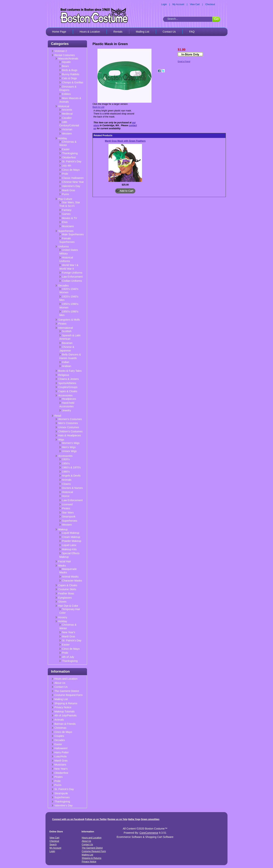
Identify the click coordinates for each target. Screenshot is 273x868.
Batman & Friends (65, 724)
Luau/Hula (60, 756)
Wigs (61, 440)
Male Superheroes (73, 234)
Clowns (66, 484)
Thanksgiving (70, 153)
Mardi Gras (69, 190)
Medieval (67, 114)
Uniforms (64, 247)
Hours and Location (66, 679)
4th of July (68, 657)
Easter (66, 149)
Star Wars (68, 513)
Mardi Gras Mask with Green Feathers (125, 141)
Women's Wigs (71, 443)
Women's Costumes (70, 419)
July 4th (67, 166)
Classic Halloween (73, 178)
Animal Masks (70, 577)
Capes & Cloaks (68, 391)
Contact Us (169, 32)
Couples (59, 736)
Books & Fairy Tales (70, 371)
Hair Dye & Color (68, 606)
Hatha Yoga (134, 819)
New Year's (69, 632)
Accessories (65, 395)
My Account (178, 4)
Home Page (59, 32)
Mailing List (143, 32)
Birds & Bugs (70, 70)
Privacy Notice (63, 707)
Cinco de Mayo (71, 170)
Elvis (65, 222)
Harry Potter (62, 752)
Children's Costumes (70, 431)
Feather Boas (66, 593)
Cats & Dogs (69, 78)
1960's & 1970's (71, 467)
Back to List (98, 107)
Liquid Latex (69, 545)
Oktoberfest (69, 157)
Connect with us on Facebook (68, 819)
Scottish (67, 331)
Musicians (68, 226)
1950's (66, 463)
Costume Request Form (69, 695)
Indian (66, 362)
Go (216, 19)
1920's (66, 459)
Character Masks (72, 581)
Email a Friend (184, 61)
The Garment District (67, 691)
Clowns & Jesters (68, 379)
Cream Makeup (71, 537)
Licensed (67, 504)
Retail (58, 416)
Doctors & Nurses (72, 488)
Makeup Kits (69, 549)
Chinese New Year (73, 182)
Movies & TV (69, 218)
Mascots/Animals (68, 59)
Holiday (63, 138)
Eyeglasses (65, 598)
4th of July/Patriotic (66, 715)
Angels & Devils (71, 476)
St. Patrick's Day (72, 161)
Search (53, 845)
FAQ (192, 32)
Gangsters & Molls (69, 320)
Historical (64, 106)
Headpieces (69, 399)
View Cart (195, 4)
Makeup (63, 529)
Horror (66, 496)
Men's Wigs (69, 447)
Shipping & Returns (66, 703)
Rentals (118, 32)
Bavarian (67, 343)
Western (67, 134)
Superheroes (66, 231)
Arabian (67, 366)
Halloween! (61, 748)
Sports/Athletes (67, 383)
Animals (67, 480)
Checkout (210, 4)
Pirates (62, 324)
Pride (65, 174)
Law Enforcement (72, 277)
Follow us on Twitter (96, 819)
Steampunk (69, 517)
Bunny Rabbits (71, 74)
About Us (60, 683)
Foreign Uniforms (72, 273)
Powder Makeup (72, 541)
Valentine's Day (71, 186)
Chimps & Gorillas (73, 82)
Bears (66, 66)
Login (164, 4)
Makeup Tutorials (65, 711)
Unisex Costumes (69, 427)
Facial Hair (65, 561)
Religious (64, 375)
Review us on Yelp (117, 819)
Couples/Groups (68, 387)
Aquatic (66, 62)
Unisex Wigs (69, 451)
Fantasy (67, 210)
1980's (66, 472)
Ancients (67, 110)
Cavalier (67, 118)
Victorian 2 (61, 51)
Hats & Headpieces (70, 435)
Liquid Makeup (71, 533)
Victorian (67, 129)
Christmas (60, 728)
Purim (66, 194)
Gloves (62, 602)
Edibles (66, 94)
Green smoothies (150, 819)
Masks (62, 566)
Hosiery (63, 617)
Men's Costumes (68, 423)
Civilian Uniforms (72, 281)
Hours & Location (90, 32)
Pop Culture (65, 199)
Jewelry (66, 410)
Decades (63, 286)
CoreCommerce (149, 833)
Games (66, 214)
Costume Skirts (67, 589)
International (66, 328)
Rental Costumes (65, 55)
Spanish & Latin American (70, 337)
